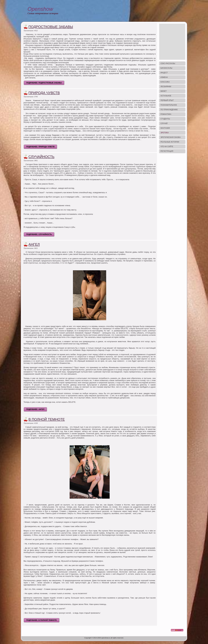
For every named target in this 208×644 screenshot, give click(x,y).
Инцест (164, 73)
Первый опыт (167, 100)
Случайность (41, 157)
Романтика (166, 114)
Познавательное (169, 105)
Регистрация (167, 151)
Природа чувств (44, 93)
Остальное (166, 96)
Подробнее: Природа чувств (40, 147)
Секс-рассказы (168, 63)
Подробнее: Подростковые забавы (44, 83)
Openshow (40, 9)
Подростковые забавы (51, 27)
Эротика (165, 133)
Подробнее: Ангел (35, 409)
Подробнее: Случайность (39, 234)
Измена (164, 77)
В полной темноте (47, 419)
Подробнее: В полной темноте (42, 620)
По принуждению (169, 110)
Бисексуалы (166, 68)
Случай (164, 123)
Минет (164, 91)
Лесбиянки (166, 87)
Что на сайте (167, 147)
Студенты (165, 119)
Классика (165, 82)
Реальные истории (170, 142)
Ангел (34, 244)
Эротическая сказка (171, 137)
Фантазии (165, 128)
